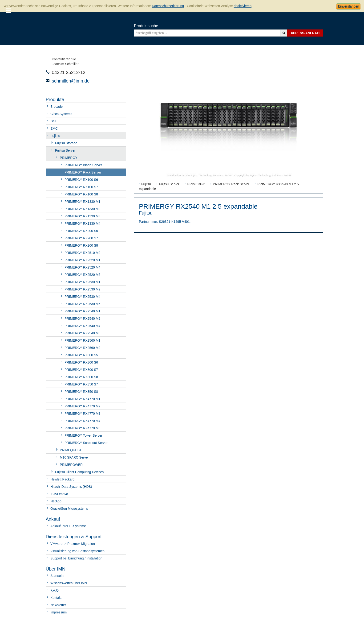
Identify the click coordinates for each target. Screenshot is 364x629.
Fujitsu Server (65, 150)
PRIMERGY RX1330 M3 (82, 216)
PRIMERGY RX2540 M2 (82, 319)
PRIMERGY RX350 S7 (81, 384)
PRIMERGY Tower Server (83, 435)
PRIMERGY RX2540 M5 (82, 333)
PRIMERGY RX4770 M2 (82, 406)
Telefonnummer (48, 72)
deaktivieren (243, 6)
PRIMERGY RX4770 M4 (82, 421)
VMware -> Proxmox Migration (73, 544)
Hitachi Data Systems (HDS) (71, 487)
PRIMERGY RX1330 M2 (82, 209)
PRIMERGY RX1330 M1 (82, 202)
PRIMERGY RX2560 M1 (82, 340)
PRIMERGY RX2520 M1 (82, 260)
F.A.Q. (55, 590)
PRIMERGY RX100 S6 (81, 180)
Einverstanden (348, 6)
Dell (53, 121)
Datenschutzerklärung (168, 6)
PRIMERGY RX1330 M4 (82, 223)
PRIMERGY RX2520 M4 (82, 267)
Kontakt (56, 598)
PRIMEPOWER (71, 465)
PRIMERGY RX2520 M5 (82, 275)
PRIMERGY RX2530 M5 (82, 304)
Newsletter (58, 605)
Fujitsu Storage (66, 143)
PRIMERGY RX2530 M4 (82, 297)
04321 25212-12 (69, 72)
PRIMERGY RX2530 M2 (82, 289)
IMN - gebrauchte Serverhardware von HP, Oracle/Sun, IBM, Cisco (59, 28)
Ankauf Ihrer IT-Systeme (68, 526)
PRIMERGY (69, 158)
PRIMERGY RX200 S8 (81, 245)
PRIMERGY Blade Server (83, 165)
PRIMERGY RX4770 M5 (82, 428)
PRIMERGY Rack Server (83, 172)
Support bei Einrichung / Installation (76, 558)
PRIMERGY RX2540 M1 (82, 311)
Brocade (57, 107)
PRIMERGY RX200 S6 (81, 231)
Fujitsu (55, 136)
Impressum (59, 612)
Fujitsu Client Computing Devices (79, 472)
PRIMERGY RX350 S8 (81, 392)
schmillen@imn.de (71, 81)
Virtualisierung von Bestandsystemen (77, 551)
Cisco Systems (61, 114)
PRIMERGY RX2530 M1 (82, 282)
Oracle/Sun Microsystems (69, 509)
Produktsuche (146, 26)
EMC (54, 128)
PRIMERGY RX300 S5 (81, 355)
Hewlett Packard (62, 479)
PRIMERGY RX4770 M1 (82, 399)
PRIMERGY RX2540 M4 (82, 326)
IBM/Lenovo (59, 494)
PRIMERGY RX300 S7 (81, 370)
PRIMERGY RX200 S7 (81, 238)
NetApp (56, 501)
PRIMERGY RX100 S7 (81, 187)
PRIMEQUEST (71, 450)
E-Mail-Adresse (48, 81)
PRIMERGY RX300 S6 (81, 362)
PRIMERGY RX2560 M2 (82, 348)
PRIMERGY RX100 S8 (81, 194)
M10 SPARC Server (74, 457)
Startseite (57, 576)
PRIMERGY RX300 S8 (81, 377)
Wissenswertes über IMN (69, 583)
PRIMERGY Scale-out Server (86, 443)
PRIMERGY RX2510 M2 (82, 253)
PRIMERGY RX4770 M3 (82, 414)
